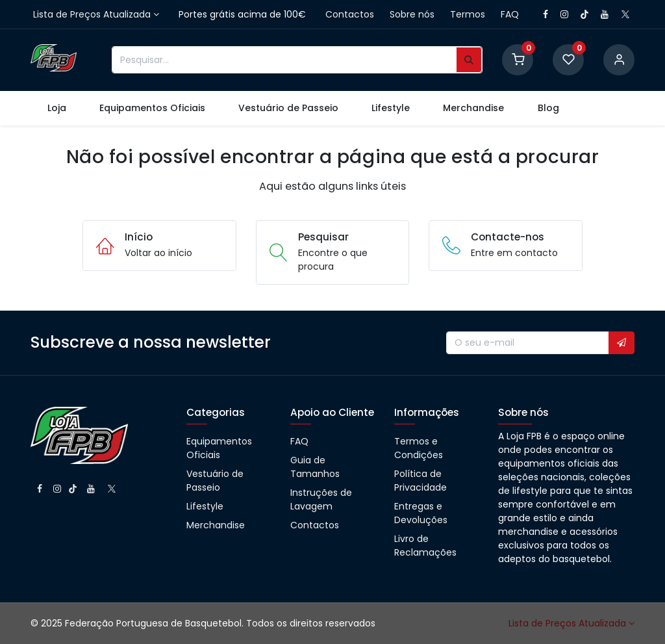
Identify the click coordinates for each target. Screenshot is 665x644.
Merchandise (216, 525)
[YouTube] (605, 14)
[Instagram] (564, 14)
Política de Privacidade (420, 481)
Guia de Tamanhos (315, 467)
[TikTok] (584, 14)
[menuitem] (56, 108)
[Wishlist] (568, 59)
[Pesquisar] (469, 60)
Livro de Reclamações (425, 546)
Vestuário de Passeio (215, 481)
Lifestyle (205, 506)
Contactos (350, 14)
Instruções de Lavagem (321, 499)
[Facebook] (546, 14)
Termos (468, 14)
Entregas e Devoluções (421, 513)
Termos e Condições (419, 448)
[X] (625, 14)
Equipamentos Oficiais (219, 448)
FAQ (510, 14)
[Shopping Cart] (518, 59)
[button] (621, 343)
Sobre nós (412, 14)
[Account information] (619, 59)
